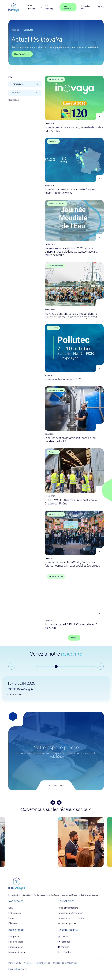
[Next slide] (100, 666)
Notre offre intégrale (68, 908)
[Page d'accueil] (14, 7)
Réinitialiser (14, 100)
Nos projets (14, 937)
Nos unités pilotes (67, 923)
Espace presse (16, 947)
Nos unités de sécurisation (71, 918)
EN (102, 7)
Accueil (15, 30)
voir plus (74, 638)
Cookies (28, 963)
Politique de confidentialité (65, 963)
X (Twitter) (65, 952)
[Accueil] (17, 884)
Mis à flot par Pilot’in (18, 969)
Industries (13, 918)
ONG (11, 908)
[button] (56, 666)
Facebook (64, 942)
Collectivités (15, 913)
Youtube (63, 947)
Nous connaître (67, 7)
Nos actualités (16, 942)
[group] (31, 842)
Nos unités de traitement (70, 913)
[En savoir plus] (56, 751)
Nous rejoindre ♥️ (17, 952)
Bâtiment (13, 923)
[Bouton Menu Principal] (107, 490)
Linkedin (63, 937)
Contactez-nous (86, 7)
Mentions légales (42, 963)
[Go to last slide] (12, 666)
